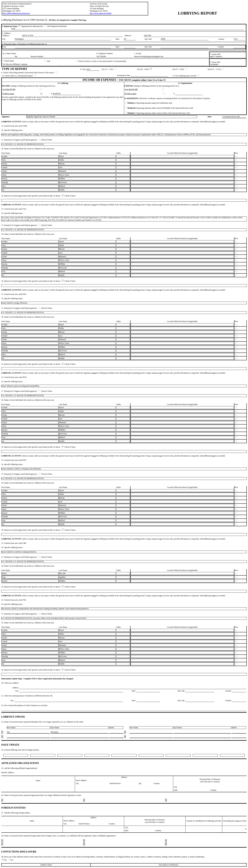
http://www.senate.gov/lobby (101, 13)
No (5, 860)
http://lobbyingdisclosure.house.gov (16, 13)
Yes (11, 860)
